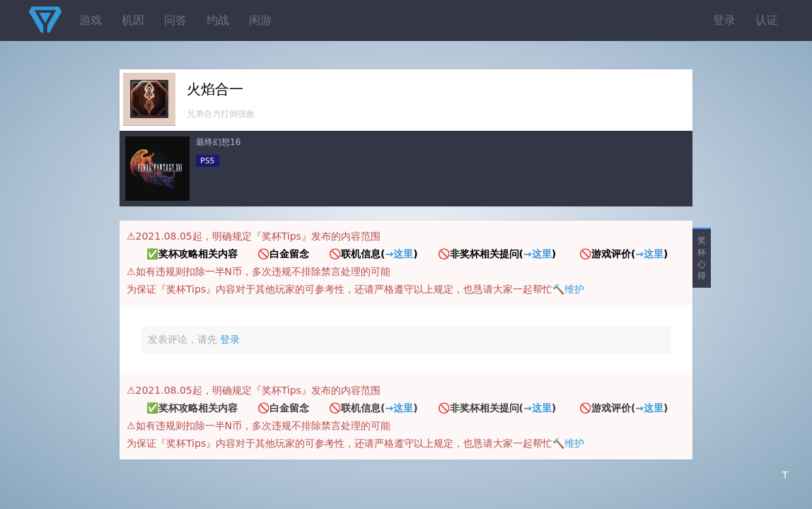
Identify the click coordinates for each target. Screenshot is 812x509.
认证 (767, 20)
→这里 (399, 254)
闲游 (260, 20)
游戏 (91, 20)
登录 (724, 20)
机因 (133, 20)
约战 (218, 20)
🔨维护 (568, 289)
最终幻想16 (218, 142)
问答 (175, 20)
